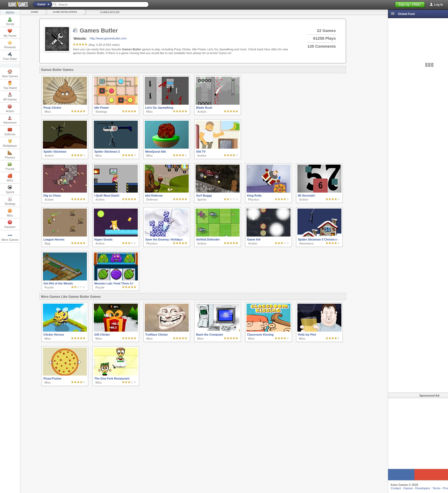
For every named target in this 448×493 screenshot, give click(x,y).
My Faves (10, 33)
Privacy (425, 488)
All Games (10, 97)
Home (35, 12)
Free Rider (10, 56)
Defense (10, 132)
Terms (414, 488)
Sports (10, 189)
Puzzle (10, 166)
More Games (10, 237)
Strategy (10, 201)
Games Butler (110, 12)
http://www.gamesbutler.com (108, 38)
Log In (439, 5)
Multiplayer (10, 143)
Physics (10, 155)
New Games (10, 74)
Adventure (10, 120)
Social (10, 21)
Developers (400, 488)
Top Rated (10, 85)
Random (10, 224)
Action (10, 108)
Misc (10, 213)
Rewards (10, 44)
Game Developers (65, 12)
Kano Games (16, 5)
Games (385, 488)
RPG (10, 178)
